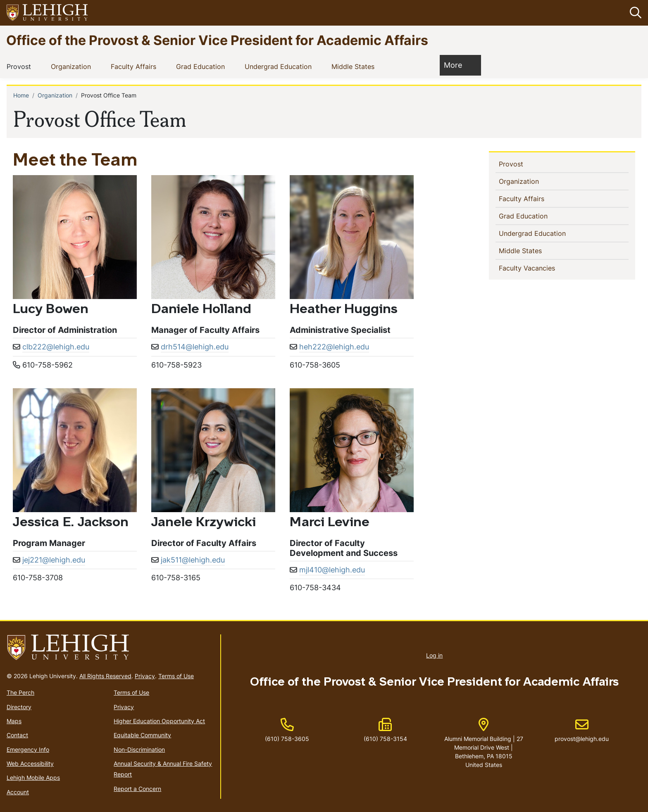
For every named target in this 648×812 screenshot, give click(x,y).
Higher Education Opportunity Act (159, 721)
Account (18, 792)
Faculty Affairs (135, 66)
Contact (17, 735)
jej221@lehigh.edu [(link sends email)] (54, 560)
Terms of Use (176, 676)
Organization (73, 66)
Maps (14, 721)
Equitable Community (142, 735)
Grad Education (202, 66)
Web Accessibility (30, 763)
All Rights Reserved (105, 676)
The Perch (20, 692)
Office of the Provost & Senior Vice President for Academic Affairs (217, 40)
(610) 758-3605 (287, 739)
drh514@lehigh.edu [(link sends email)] (195, 347)
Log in (434, 655)
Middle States (355, 66)
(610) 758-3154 (385, 739)
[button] (634, 13)
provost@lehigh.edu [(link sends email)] (582, 730)
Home (21, 95)
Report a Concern (137, 789)
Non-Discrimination (139, 749)
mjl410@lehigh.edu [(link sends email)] (332, 570)
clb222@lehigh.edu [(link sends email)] (56, 347)
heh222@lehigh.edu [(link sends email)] (334, 347)
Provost (20, 66)
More (457, 65)
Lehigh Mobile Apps (33, 778)
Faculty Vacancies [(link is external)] (541, 268)
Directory (19, 707)
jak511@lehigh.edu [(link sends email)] (193, 560)
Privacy (145, 676)
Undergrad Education (280, 66)
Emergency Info (28, 749)
